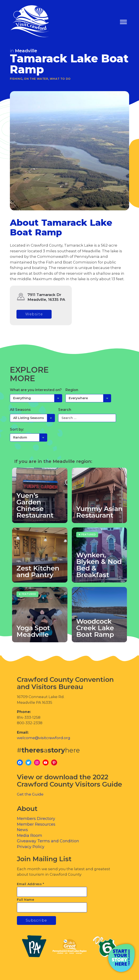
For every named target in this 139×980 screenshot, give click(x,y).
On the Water (36, 79)
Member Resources (36, 824)
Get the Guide (30, 794)
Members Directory (36, 819)
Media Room (30, 836)
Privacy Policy (31, 847)
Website (34, 314)
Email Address (31, 884)
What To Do (60, 79)
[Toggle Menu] (123, 22)
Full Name (26, 900)
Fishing (16, 79)
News (22, 830)
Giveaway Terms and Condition (48, 841)
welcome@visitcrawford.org (44, 738)
